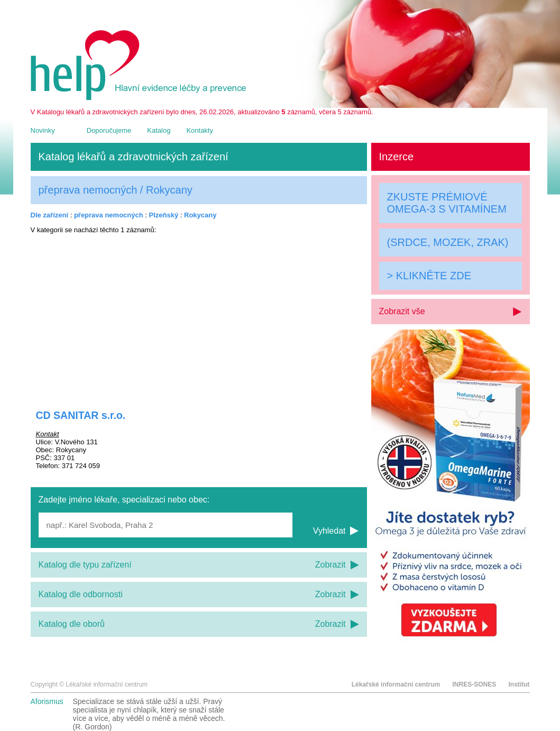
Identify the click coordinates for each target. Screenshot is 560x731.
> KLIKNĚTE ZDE (429, 276)
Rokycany (200, 215)
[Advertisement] (199, 315)
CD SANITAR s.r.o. (81, 415)
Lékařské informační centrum (396, 684)
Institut (519, 684)
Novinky (43, 130)
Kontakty (200, 130)
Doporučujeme (109, 130)
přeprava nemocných (109, 215)
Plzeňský (164, 215)
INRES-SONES (474, 684)
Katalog (159, 130)
